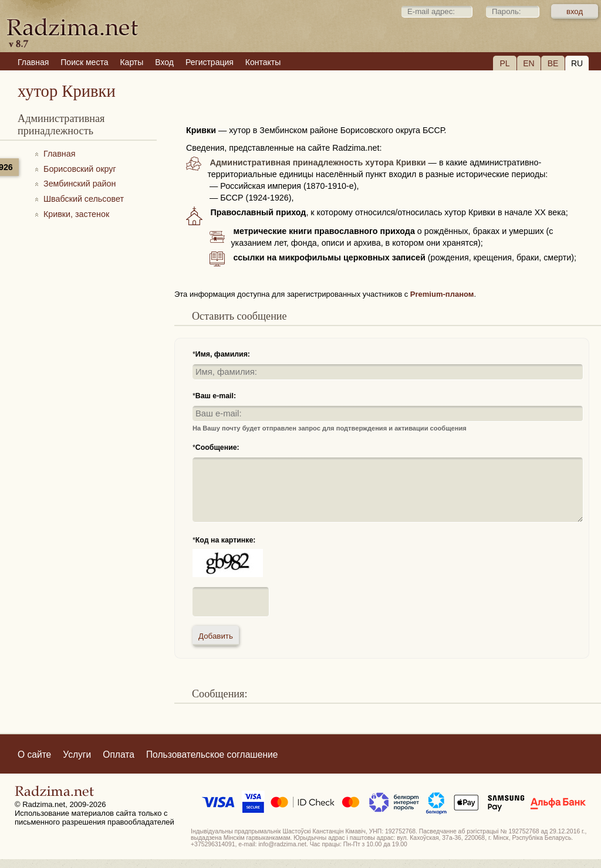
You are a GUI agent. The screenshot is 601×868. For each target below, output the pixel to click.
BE (553, 63)
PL (504, 63)
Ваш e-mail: (216, 396)
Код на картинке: (226, 540)
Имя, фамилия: (223, 354)
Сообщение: (217, 447)
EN (529, 63)
